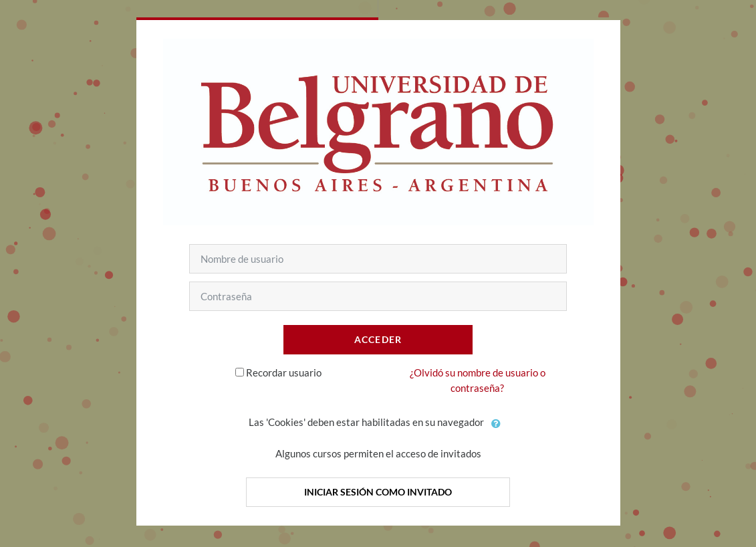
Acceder (378, 339)
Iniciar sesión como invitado (378, 492)
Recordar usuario (284, 372)
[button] (497, 423)
